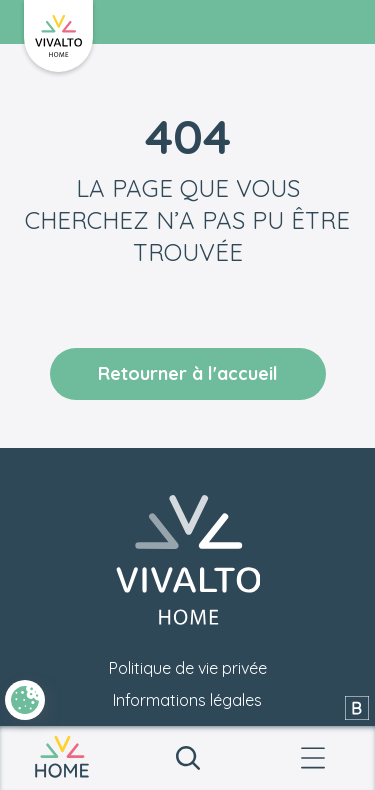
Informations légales (187, 700)
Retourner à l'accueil (188, 373)
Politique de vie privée (188, 668)
